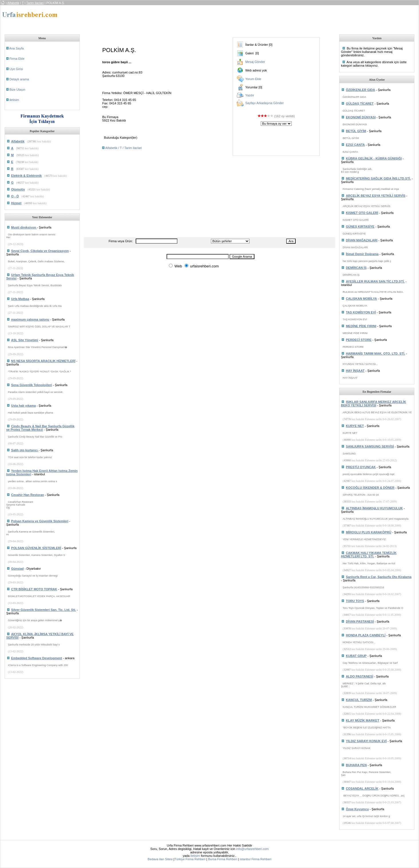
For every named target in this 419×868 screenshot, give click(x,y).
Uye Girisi (16, 69)
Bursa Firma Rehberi (223, 859)
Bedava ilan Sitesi (160, 859)
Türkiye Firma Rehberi (190, 859)
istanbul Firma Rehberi (255, 859)
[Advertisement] (189, 18)
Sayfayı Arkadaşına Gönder (265, 103)
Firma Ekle (17, 59)
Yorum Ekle (253, 79)
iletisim (14, 100)
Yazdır (250, 95)
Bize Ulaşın (17, 90)
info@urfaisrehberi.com (252, 849)
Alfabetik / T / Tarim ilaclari (124, 148)
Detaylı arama (19, 79)
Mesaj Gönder (255, 62)
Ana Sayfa (16, 48)
